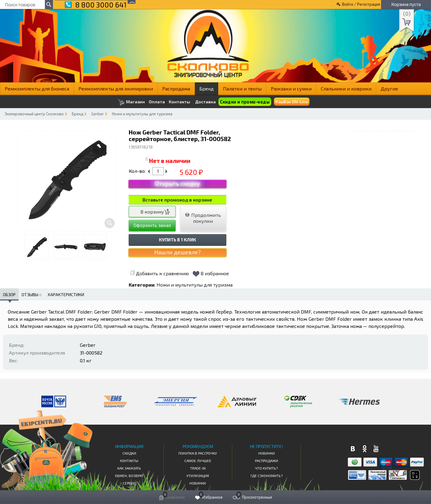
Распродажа (176, 88)
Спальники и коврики (346, 88)
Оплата (157, 102)
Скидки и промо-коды (245, 102)
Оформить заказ (152, 225)
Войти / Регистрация (361, 4)
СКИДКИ (129, 453)
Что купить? (266, 468)
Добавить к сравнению (160, 273)
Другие (389, 88)
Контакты (179, 102)
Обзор (9, 295)
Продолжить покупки (203, 218)
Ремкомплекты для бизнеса (37, 88)
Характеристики (66, 295)
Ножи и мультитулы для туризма (142, 114)
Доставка (205, 102)
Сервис (129, 483)
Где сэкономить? (267, 476)
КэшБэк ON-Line (292, 102)
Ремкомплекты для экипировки (116, 88)
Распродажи (267, 461)
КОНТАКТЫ (129, 461)
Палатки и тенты (242, 88)
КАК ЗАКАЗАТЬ (129, 468)
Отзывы (32, 295)
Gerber (98, 114)
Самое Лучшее (198, 461)
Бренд (207, 88)
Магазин (131, 102)
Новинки (198, 483)
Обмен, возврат (129, 476)
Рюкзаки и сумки (291, 88)
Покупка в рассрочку (198, 453)
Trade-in (198, 468)
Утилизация (198, 476)
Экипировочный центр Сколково (34, 114)
